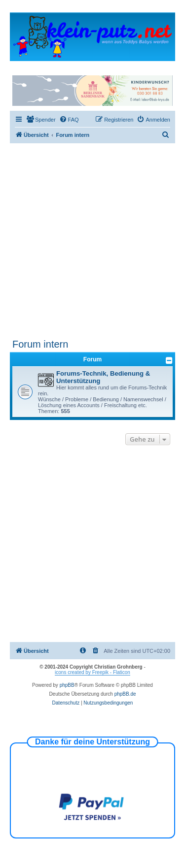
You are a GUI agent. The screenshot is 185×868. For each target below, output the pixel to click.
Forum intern (40, 344)
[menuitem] (41, 120)
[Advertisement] (92, 241)
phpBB (67, 685)
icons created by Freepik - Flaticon (92, 672)
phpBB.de (125, 694)
